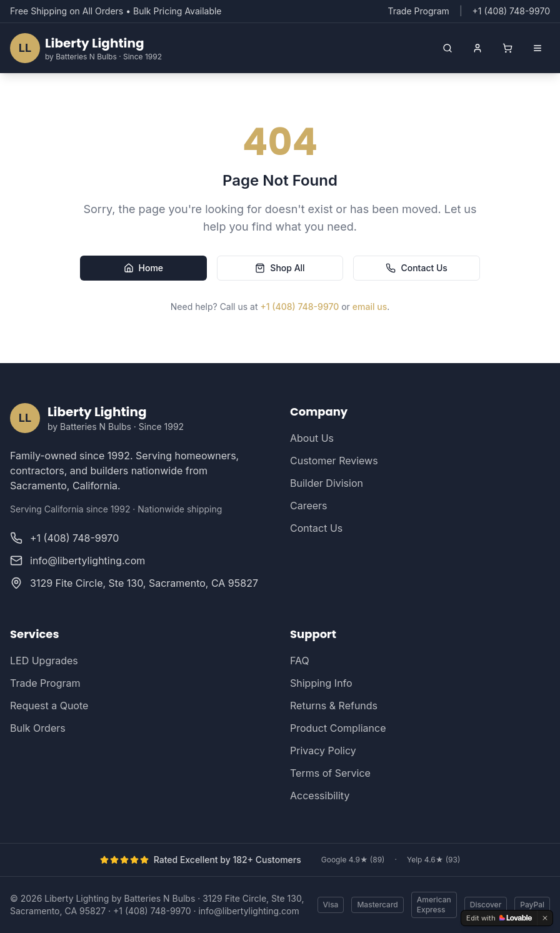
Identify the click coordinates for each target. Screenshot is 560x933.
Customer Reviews (334, 461)
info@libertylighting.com (248, 911)
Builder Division (327, 483)
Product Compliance (338, 728)
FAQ (300, 661)
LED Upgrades (44, 661)
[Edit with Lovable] (499, 918)
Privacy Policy (323, 751)
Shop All (280, 268)
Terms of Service (330, 773)
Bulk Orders (38, 728)
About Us (312, 438)
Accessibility (320, 796)
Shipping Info (321, 683)
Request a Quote (49, 706)
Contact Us (416, 268)
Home (144, 268)
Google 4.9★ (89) (353, 860)
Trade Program (418, 11)
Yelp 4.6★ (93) (433, 860)
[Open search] (447, 48)
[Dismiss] (545, 918)
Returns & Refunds (334, 706)
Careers (309, 506)
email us (370, 307)
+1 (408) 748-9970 (299, 307)
